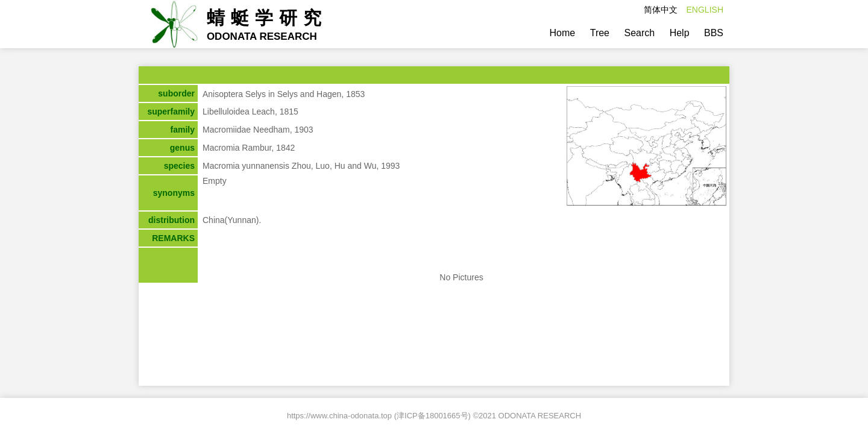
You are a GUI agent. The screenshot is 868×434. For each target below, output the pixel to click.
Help (680, 33)
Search (639, 33)
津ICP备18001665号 (432, 416)
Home (563, 33)
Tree (600, 33)
